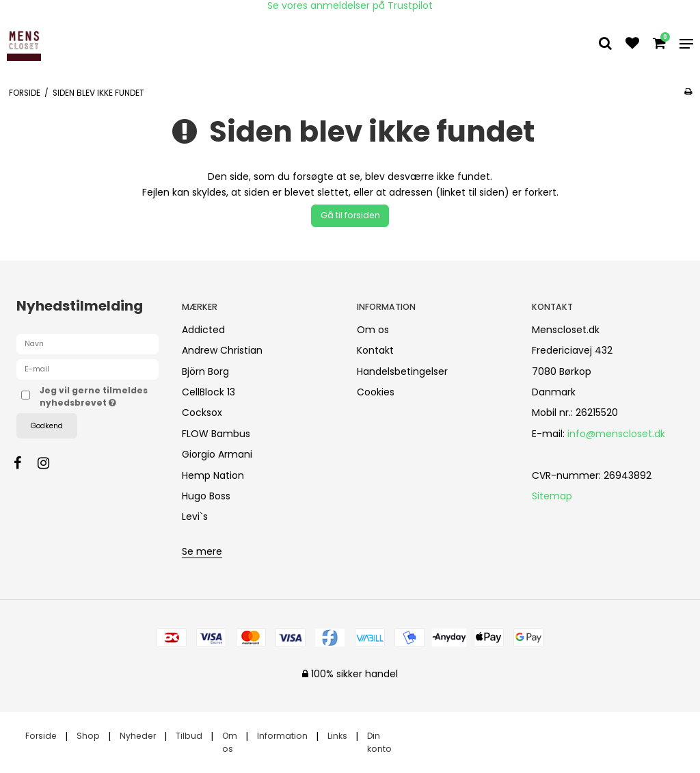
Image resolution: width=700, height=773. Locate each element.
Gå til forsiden (350, 215)
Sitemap (552, 496)
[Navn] (87, 343)
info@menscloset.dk (616, 434)
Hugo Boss (206, 496)
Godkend (47, 426)
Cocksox (202, 412)
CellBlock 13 (208, 392)
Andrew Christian (222, 350)
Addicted (203, 330)
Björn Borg (205, 371)
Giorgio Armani (217, 454)
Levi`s (195, 516)
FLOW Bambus (216, 434)
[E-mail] (87, 369)
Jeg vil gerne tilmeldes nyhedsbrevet (99, 396)
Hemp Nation (213, 475)
